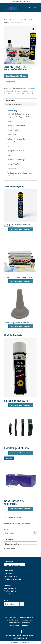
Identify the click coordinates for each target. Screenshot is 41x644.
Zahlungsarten (25, 625)
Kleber (6, 94)
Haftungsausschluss (27, 620)
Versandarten (26, 623)
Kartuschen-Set (29, 91)
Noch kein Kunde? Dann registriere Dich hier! (17, 523)
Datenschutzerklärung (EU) (26, 617)
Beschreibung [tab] (10, 100)
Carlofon (22, 91)
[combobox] (21, 543)
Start (5, 20)
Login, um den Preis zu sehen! (13, 517)
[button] (33, 29)
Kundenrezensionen (14, 623)
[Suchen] (35, 533)
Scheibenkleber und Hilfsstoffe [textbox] (20, 544)
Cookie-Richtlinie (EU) (12, 620)
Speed (31, 94)
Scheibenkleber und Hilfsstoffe (16, 20)
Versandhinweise (14, 625)
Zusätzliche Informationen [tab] (14, 104)
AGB (6, 617)
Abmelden (13, 549)
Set (28, 94)
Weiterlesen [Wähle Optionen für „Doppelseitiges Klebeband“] (9, 458)
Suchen (6, 529)
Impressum (13, 617)
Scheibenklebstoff (22, 94)
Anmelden (7, 549)
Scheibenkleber (12, 94)
